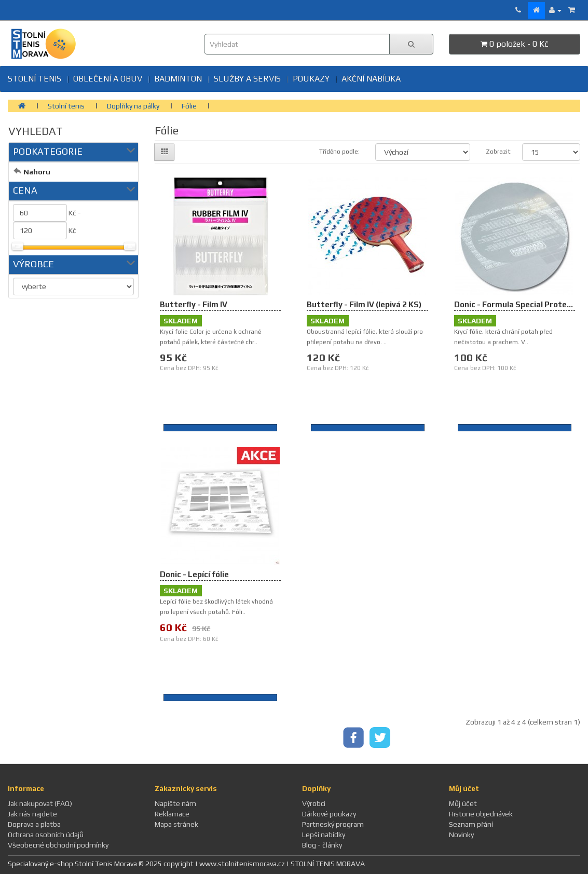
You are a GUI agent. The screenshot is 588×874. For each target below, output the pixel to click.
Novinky (461, 835)
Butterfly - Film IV (194, 304)
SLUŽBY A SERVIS (247, 79)
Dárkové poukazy (329, 814)
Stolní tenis (35, 79)
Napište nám (175, 803)
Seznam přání (471, 824)
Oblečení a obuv (108, 79)
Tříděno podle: (339, 152)
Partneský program (333, 824)
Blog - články (322, 845)
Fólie (189, 106)
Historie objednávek (481, 814)
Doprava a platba (34, 824)
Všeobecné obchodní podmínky (58, 845)
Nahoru (37, 172)
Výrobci (314, 803)
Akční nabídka (371, 79)
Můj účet (463, 803)
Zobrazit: (496, 152)
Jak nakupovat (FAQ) (40, 803)
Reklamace (172, 814)
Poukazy (311, 79)
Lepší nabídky (324, 835)
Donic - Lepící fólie (194, 574)
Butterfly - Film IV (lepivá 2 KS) (364, 304)
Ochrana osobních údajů (46, 835)
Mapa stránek (176, 824)
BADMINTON (178, 79)
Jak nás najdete (32, 814)
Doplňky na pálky (133, 106)
